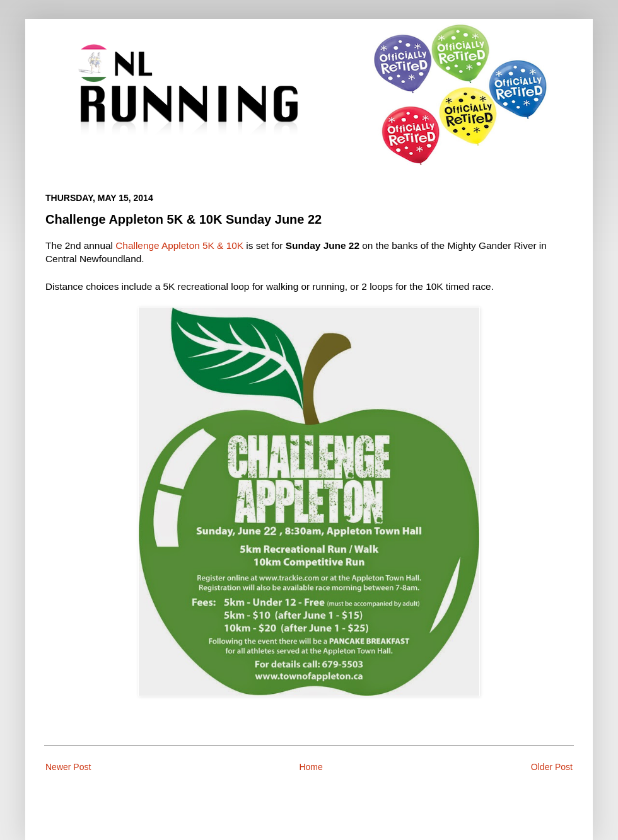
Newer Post (68, 767)
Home (311, 767)
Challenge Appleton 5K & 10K (179, 245)
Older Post (552, 767)
